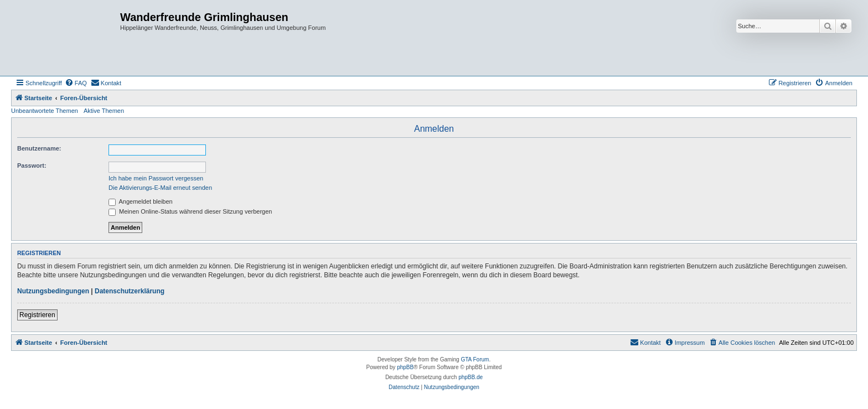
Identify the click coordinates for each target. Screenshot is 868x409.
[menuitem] (76, 83)
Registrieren (37, 315)
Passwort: (32, 165)
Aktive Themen (104, 111)
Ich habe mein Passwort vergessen (156, 178)
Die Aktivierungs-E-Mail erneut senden (160, 188)
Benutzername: (39, 148)
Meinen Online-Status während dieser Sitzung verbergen (190, 211)
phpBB (405, 367)
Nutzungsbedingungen (53, 291)
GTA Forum (475, 359)
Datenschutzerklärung (130, 291)
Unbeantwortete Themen (45, 111)
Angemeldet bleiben (141, 201)
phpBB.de (471, 377)
